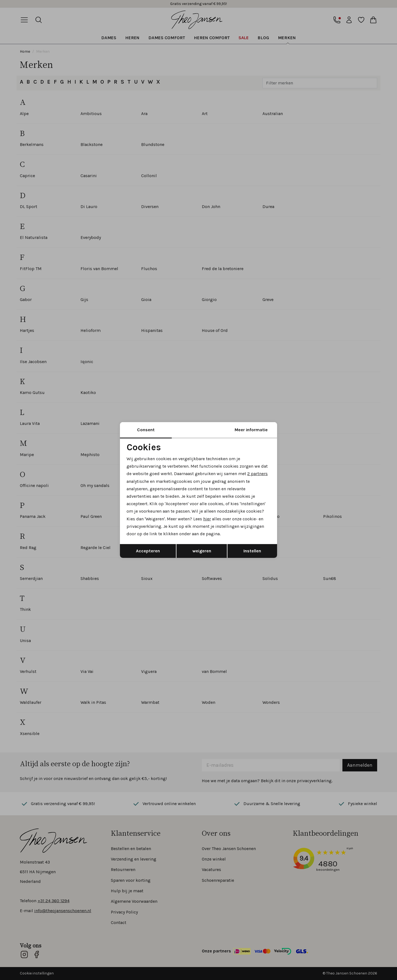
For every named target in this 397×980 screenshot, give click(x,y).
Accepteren (148, 551)
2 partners (257, 474)
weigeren (202, 551)
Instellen (252, 551)
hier (207, 519)
